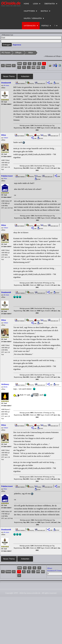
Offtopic (18, 53)
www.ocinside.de (33, 593)
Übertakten (50, 4)
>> (43, 67)
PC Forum (6, 53)
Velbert (6, 138)
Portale (45, 26)
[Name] (31, 38)
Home (26, 4)
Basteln (44, 11)
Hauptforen (29, 11)
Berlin (6, 387)
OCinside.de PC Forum (54, 571)
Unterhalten (30, 26)
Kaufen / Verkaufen (33, 18)
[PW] (31, 41)
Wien (5, 178)
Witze (31, 53)
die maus (6, 85)
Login (36, 4)
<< (25, 63)
